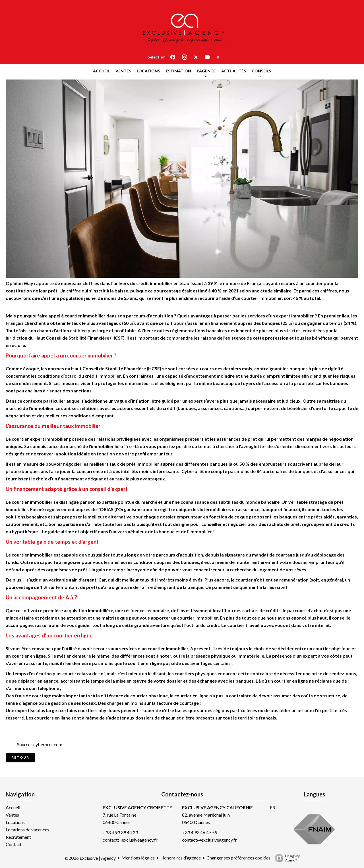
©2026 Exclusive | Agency (90, 858)
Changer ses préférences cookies (238, 858)
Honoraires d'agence (181, 858)
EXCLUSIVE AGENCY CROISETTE (137, 807)
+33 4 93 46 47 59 (200, 832)
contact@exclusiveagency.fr (130, 840)
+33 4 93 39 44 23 (120, 832)
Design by (286, 858)
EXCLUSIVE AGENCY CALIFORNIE (217, 807)
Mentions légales (138, 858)
